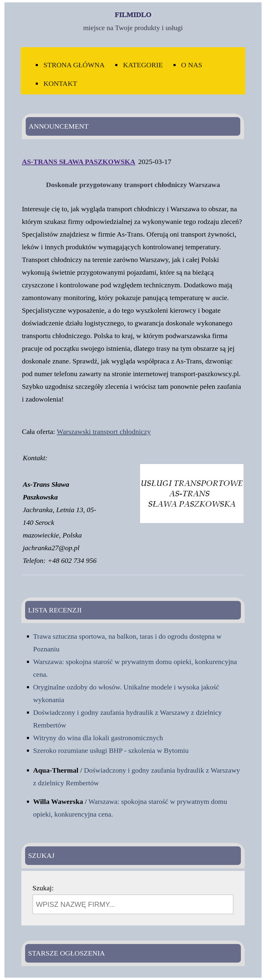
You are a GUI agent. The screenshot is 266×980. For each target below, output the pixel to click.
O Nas (192, 65)
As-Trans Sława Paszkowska (79, 162)
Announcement (59, 126)
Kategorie (143, 65)
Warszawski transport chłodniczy (104, 432)
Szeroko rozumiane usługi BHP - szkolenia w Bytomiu (111, 750)
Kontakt (60, 83)
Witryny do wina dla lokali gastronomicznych (98, 738)
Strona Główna (74, 65)
